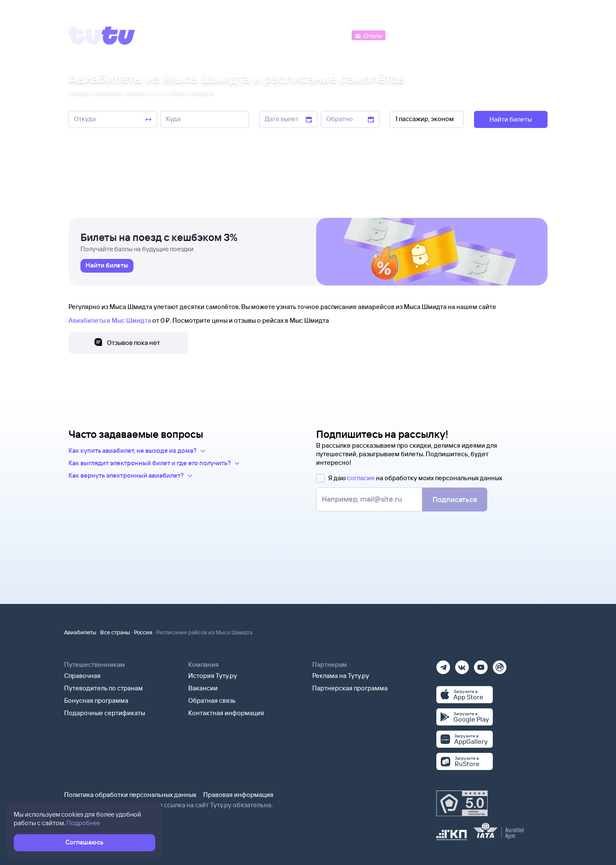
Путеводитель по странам (104, 688)
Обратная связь (212, 700)
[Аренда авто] (484, 35)
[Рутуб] (500, 664)
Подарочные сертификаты (105, 713)
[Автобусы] (332, 35)
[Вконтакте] (462, 664)
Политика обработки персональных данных (130, 795)
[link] (107, 266)
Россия (143, 632)
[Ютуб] (481, 664)
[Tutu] (102, 36)
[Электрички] (408, 35)
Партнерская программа (350, 688)
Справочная (82, 676)
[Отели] (368, 35)
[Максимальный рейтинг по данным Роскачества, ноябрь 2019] (462, 803)
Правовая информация (238, 795)
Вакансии (203, 688)
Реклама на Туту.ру (341, 676)
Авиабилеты (80, 632)
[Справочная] (530, 35)
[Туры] (446, 35)
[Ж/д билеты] (286, 35)
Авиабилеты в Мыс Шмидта (110, 320)
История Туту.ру (213, 676)
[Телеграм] (443, 664)
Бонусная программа (96, 700)
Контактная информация (226, 713)
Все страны (115, 632)
